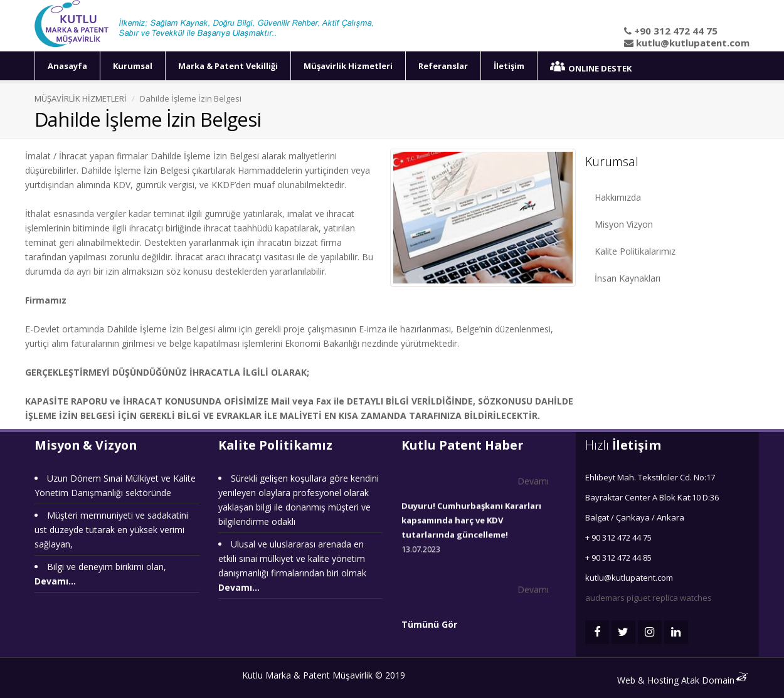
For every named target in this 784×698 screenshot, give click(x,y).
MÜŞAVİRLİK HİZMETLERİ (81, 98)
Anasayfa (67, 66)
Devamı (533, 481)
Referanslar (443, 66)
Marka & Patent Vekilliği (228, 66)
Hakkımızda (618, 197)
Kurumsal (133, 66)
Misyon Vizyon (624, 224)
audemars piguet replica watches (649, 598)
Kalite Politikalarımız (635, 251)
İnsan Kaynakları (628, 278)
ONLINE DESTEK (591, 67)
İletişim (509, 66)
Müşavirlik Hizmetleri (348, 66)
